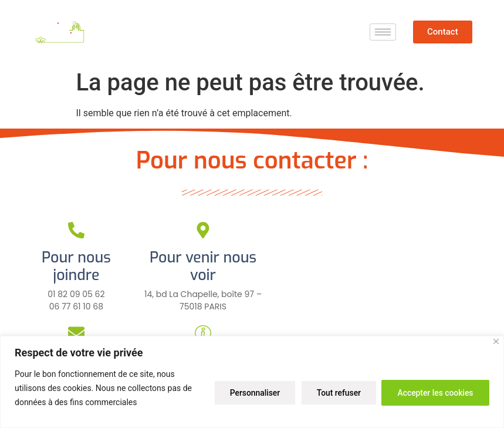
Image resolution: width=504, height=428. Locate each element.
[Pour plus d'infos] (203, 333)
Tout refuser (334, 392)
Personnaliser (248, 392)
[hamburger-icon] (383, 32)
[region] (252, 382)
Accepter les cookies (434, 392)
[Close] (496, 341)
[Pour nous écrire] (76, 333)
